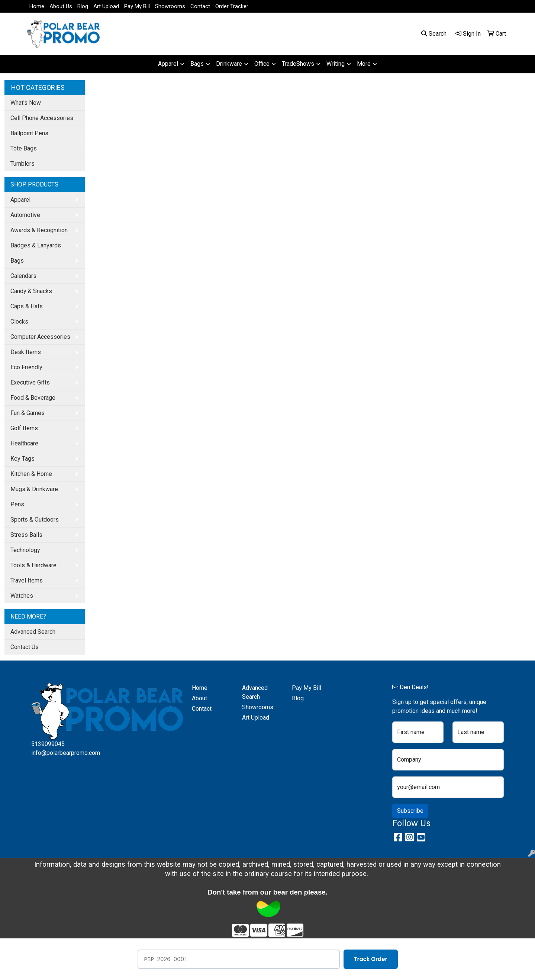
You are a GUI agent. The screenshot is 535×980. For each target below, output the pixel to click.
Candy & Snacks (31, 291)
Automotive (25, 215)
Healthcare (24, 443)
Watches (22, 596)
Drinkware (229, 64)
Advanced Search (33, 632)
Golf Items (24, 428)
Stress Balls (26, 535)
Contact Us (25, 647)
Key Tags (22, 459)
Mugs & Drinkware (34, 489)
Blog (83, 6)
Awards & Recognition (39, 230)
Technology (25, 550)
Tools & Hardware (33, 565)
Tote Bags (24, 148)
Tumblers (22, 164)
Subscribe (410, 811)
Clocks (19, 322)
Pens (17, 504)
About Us (61, 6)
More (364, 64)
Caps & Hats (27, 306)
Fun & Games (28, 413)
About (199, 698)
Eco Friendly (26, 367)
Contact (200, 6)
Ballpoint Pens (29, 133)
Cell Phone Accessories (42, 118)
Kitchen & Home (31, 474)
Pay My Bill (137, 6)
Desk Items (26, 352)
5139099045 (48, 744)
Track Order (371, 959)
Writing (336, 64)
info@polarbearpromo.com (66, 753)
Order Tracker (232, 6)
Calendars (23, 276)
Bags (197, 64)
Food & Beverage (33, 398)
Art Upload (106, 6)
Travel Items (27, 580)
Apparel (168, 64)
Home (37, 6)
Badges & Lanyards (36, 245)
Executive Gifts (30, 382)
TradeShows (298, 64)
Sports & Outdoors (35, 520)
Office (262, 64)
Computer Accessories (40, 337)
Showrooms (170, 6)
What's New (26, 103)
